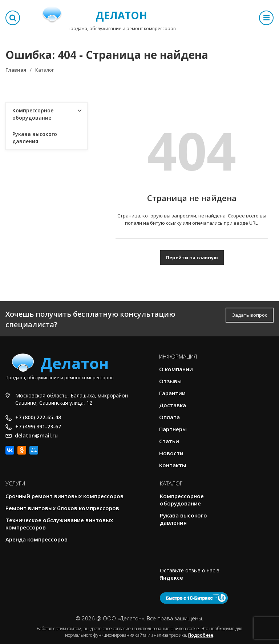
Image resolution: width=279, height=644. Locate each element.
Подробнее (201, 635)
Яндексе (171, 578)
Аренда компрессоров (37, 539)
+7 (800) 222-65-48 (38, 417)
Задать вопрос (250, 315)
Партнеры (173, 429)
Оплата (169, 417)
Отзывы (170, 381)
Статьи (169, 441)
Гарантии (172, 393)
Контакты (173, 465)
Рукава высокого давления (35, 138)
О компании (176, 369)
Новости (171, 453)
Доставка (173, 405)
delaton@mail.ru (36, 435)
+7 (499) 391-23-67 (38, 426)
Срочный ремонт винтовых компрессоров (64, 496)
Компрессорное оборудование (33, 114)
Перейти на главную (192, 257)
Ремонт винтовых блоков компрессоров (62, 508)
